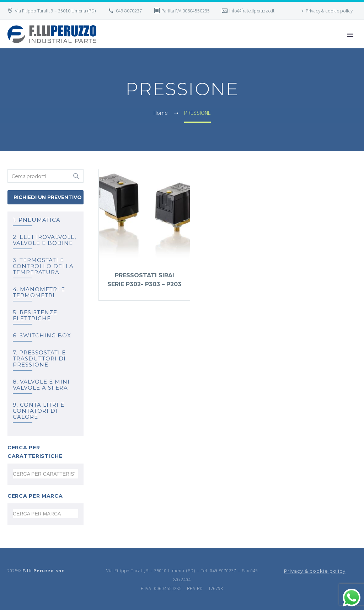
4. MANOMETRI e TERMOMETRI (39, 292)
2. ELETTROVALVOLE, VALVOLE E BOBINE (44, 240)
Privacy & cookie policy (329, 11)
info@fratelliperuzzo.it (252, 11)
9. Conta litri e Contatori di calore (39, 411)
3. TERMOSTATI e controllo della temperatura (43, 266)
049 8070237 (129, 11)
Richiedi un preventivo (48, 197)
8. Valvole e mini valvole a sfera (41, 385)
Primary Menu (350, 35)
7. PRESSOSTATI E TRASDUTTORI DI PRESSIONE (39, 358)
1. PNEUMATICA (37, 220)
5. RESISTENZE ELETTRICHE (35, 315)
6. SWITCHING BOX (42, 335)
